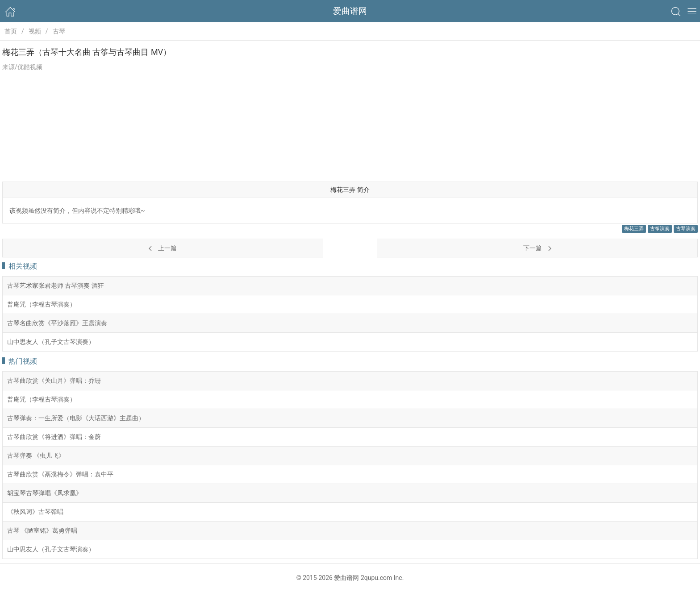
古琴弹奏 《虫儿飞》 (36, 455)
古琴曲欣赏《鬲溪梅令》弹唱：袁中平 (60, 474)
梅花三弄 (634, 229)
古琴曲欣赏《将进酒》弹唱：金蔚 (54, 437)
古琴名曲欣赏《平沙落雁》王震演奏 (57, 323)
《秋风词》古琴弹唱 (35, 512)
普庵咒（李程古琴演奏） (42, 304)
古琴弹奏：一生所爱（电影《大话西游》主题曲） (76, 418)
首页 (11, 31)
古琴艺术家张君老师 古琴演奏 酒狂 (56, 286)
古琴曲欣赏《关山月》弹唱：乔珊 (54, 381)
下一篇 (537, 248)
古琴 (59, 31)
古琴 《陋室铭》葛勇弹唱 (42, 530)
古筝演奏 (660, 229)
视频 (35, 31)
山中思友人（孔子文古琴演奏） (51, 342)
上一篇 (162, 248)
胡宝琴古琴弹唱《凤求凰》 (45, 493)
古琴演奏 (686, 229)
